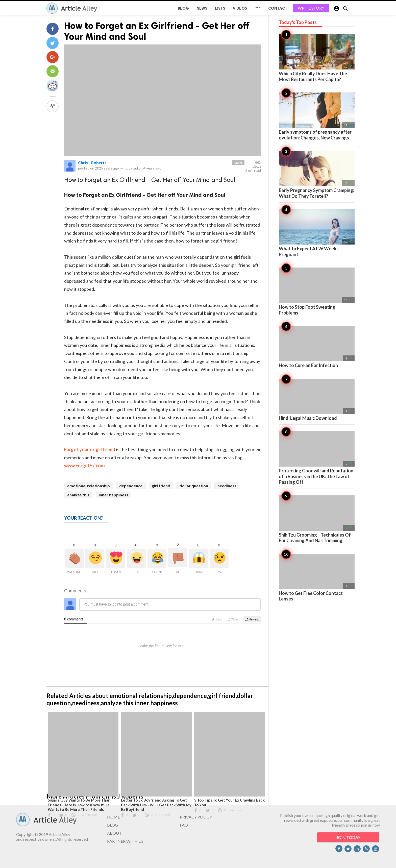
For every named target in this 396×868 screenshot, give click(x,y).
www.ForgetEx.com (84, 466)
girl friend (161, 486)
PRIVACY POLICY (196, 817)
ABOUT (114, 833)
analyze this (78, 495)
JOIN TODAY (348, 837)
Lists (220, 8)
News (202, 8)
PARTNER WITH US (125, 841)
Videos (240, 8)
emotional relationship (89, 486)
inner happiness (114, 495)
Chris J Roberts (92, 163)
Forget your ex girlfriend (90, 449)
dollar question (194, 486)
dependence (131, 486)
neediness (227, 486)
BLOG (183, 8)
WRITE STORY (311, 8)
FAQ (184, 825)
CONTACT (278, 8)
